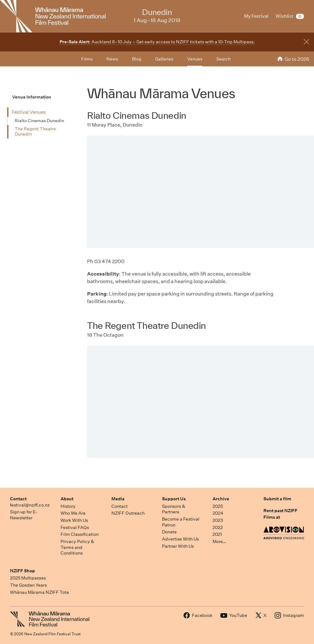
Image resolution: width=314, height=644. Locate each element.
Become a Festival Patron (181, 522)
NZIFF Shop (22, 571)
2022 (218, 527)
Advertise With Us (180, 539)
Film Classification (80, 534)
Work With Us (74, 520)
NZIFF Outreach (128, 513)
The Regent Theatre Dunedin (35, 132)
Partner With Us (178, 546)
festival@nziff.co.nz (30, 505)
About (67, 499)
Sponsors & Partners (174, 509)
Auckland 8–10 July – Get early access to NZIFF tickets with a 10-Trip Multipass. (157, 42)
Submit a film (277, 499)
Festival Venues (29, 112)
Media (118, 499)
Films (87, 59)
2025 (218, 506)
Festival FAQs (75, 527)
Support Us (174, 499)
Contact (18, 499)
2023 (218, 520)
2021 (217, 534)
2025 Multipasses (28, 578)
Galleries (164, 59)
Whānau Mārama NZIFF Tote (39, 592)
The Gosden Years (28, 585)
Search (223, 59)
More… (219, 541)
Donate (169, 532)
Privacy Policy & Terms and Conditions (77, 547)
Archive (221, 499)
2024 (218, 513)
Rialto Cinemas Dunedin (39, 121)
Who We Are (73, 513)
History (68, 506)
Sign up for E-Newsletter (24, 515)
